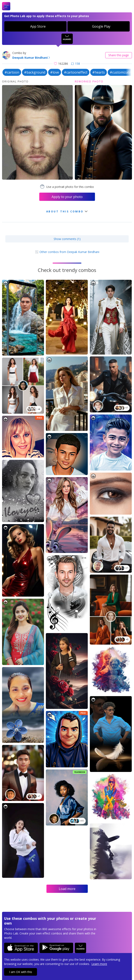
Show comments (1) (67, 239)
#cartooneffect (76, 72)
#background (35, 72)
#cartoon (12, 72)
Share (119, 55)
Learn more (99, 964)
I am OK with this (21, 972)
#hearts (99, 72)
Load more (67, 889)
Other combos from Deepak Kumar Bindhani (67, 252)
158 (76, 64)
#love (55, 72)
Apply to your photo (67, 197)
